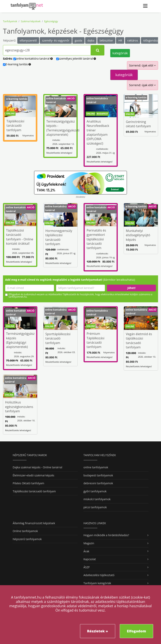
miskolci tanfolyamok (97, 499)
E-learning (17, 64)
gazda (78, 40)
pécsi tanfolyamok (95, 507)
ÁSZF (87, 567)
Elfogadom (136, 631)
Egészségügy (51, 21)
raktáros (132, 40)
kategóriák (120, 53)
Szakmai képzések (31, 21)
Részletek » (98, 631)
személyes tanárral (76, 59)
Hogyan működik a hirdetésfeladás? (106, 535)
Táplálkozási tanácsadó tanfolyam (34, 491)
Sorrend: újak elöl (143, 65)
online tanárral (33, 59)
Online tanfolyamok (25, 531)
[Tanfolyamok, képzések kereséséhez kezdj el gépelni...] (47, 50)
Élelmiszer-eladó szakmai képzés (34, 475)
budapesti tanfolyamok (98, 475)
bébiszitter (106, 40)
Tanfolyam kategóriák (97, 583)
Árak (86, 551)
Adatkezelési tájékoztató (99, 575)
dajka (91, 40)
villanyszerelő (28, 40)
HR (120, 40)
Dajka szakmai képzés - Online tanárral (38, 467)
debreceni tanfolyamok (98, 483)
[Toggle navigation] (147, 5)
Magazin (89, 543)
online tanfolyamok (96, 467)
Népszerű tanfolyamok (27, 539)
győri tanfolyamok (95, 491)
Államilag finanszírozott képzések (34, 523)
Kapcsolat (90, 559)
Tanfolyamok (10, 21)
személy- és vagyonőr (56, 40)
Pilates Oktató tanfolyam (29, 483)
